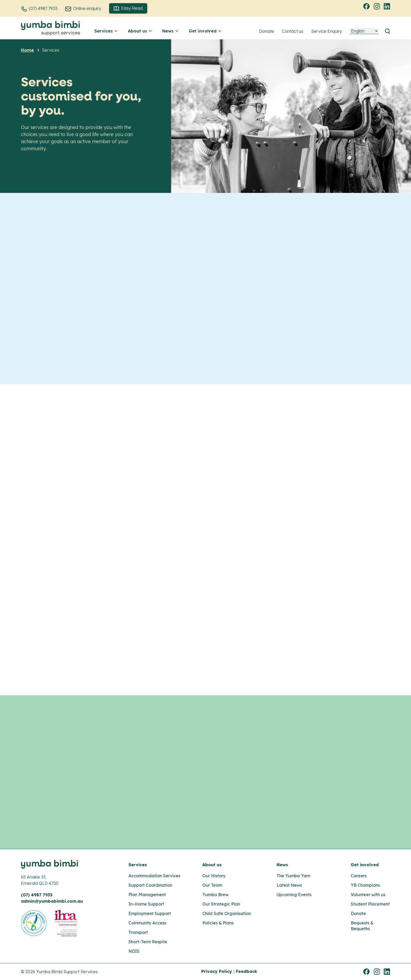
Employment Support (150, 913)
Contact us (293, 31)
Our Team (212, 885)
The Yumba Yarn (293, 876)
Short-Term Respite (148, 942)
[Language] (364, 31)
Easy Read (128, 8)
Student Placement (370, 904)
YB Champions (365, 885)
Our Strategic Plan (221, 904)
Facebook (367, 6)
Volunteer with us (368, 895)
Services (138, 865)
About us (212, 865)
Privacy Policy (217, 971)
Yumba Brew (215, 895)
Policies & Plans (218, 923)
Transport (138, 932)
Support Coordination (150, 885)
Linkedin (388, 6)
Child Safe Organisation (227, 913)
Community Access (147, 923)
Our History (214, 876)
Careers (359, 876)
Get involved (365, 865)
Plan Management (147, 895)
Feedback (247, 971)
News (282, 865)
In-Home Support (146, 904)
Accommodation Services (154, 876)
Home (27, 50)
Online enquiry (87, 8)
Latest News (289, 885)
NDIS (134, 951)
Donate (266, 31)
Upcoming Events (294, 895)
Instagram (377, 6)
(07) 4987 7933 (43, 8)
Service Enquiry (327, 31)
